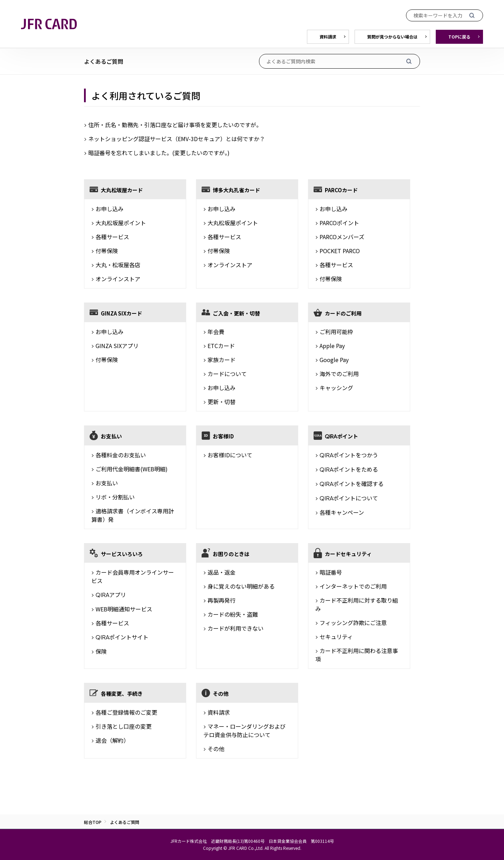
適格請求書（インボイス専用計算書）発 (133, 515)
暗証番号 (331, 572)
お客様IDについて (230, 455)
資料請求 (219, 712)
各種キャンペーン (342, 512)
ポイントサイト (122, 637)
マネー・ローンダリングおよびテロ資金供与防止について (244, 730)
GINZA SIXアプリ (117, 346)
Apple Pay (332, 346)
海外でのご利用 (339, 374)
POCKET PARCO (340, 251)
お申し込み (110, 209)
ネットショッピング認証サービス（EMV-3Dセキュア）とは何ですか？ (177, 139)
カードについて (227, 374)
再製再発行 (222, 600)
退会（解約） (112, 740)
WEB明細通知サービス (124, 609)
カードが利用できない (236, 628)
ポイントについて (349, 498)
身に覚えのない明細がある (241, 586)
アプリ (111, 595)
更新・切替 (222, 402)
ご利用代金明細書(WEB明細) (132, 469)
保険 (101, 651)
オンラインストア (118, 279)
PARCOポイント (339, 223)
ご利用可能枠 (336, 332)
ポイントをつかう (349, 455)
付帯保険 (107, 251)
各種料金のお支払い (121, 455)
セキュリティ (336, 637)
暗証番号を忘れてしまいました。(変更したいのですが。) (159, 153)
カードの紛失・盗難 (233, 614)
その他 (216, 749)
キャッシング (336, 388)
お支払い (107, 483)
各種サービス (112, 237)
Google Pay (334, 360)
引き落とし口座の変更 (124, 726)
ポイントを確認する (352, 484)
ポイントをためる (349, 469)
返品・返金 (222, 572)
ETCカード (221, 346)
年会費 (216, 332)
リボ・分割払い (115, 497)
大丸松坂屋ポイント (121, 223)
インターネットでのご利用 (353, 586)
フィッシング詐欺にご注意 (353, 623)
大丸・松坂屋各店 (118, 265)
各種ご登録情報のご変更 (126, 712)
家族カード (222, 360)
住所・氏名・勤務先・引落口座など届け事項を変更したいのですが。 (175, 125)
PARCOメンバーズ (342, 237)
